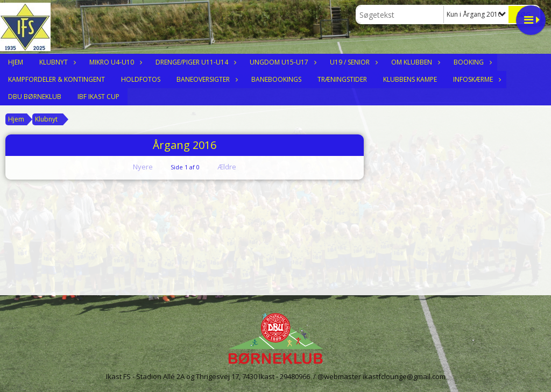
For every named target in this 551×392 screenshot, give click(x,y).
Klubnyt (56, 62)
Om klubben (414, 62)
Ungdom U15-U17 (282, 62)
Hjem (16, 62)
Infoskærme (476, 79)
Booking (471, 62)
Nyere (136, 167)
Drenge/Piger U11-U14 (195, 62)
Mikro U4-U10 (114, 62)
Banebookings (276, 79)
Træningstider (342, 79)
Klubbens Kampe (410, 79)
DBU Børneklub (35, 97)
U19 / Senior (352, 62)
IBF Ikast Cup (98, 97)
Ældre (234, 167)
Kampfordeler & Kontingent (56, 79)
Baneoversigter (206, 79)
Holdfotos (141, 79)
